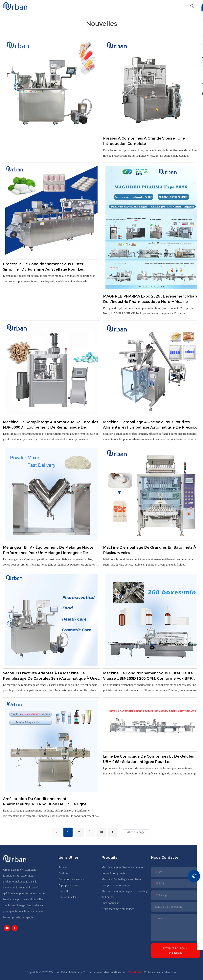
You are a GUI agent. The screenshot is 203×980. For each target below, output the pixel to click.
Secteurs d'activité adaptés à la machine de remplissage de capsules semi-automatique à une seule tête (50, 676)
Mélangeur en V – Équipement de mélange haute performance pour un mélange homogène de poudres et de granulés (48, 550)
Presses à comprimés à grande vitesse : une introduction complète (144, 141)
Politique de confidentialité (160, 972)
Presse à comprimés (113, 873)
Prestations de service (71, 879)
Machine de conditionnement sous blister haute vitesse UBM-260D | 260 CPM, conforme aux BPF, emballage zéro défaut (148, 676)
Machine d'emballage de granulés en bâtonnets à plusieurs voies (150, 550)
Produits (63, 873)
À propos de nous (69, 885)
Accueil (63, 867)
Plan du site (136, 972)
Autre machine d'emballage (118, 909)
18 (101, 832)
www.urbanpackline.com (111, 972)
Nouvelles (64, 891)
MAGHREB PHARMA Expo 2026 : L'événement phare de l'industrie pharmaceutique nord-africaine (151, 299)
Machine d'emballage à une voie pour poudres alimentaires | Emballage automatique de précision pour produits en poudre (151, 425)
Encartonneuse (110, 903)
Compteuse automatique (116, 885)
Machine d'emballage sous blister (121, 879)
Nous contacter (67, 897)
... (90, 830)
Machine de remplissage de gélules (122, 867)
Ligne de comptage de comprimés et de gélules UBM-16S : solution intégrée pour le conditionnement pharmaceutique (148, 759)
